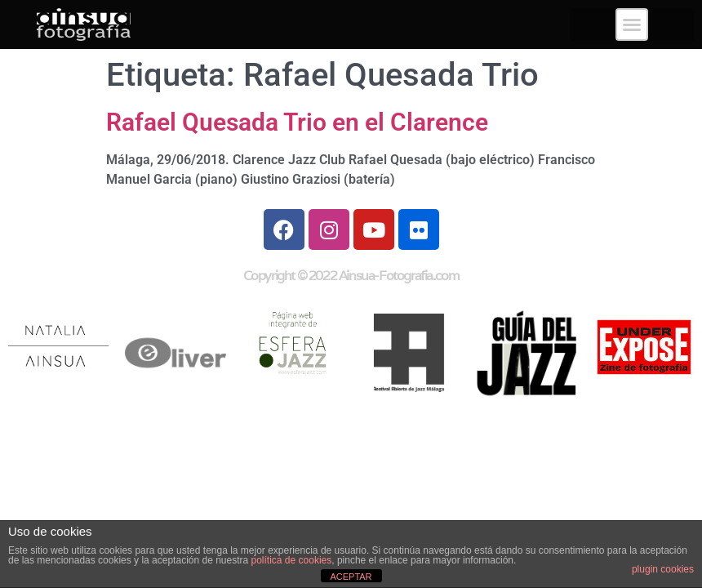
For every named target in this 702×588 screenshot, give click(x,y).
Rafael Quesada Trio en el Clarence (297, 122)
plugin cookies (663, 569)
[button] (632, 24)
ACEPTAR (351, 577)
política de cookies (292, 560)
